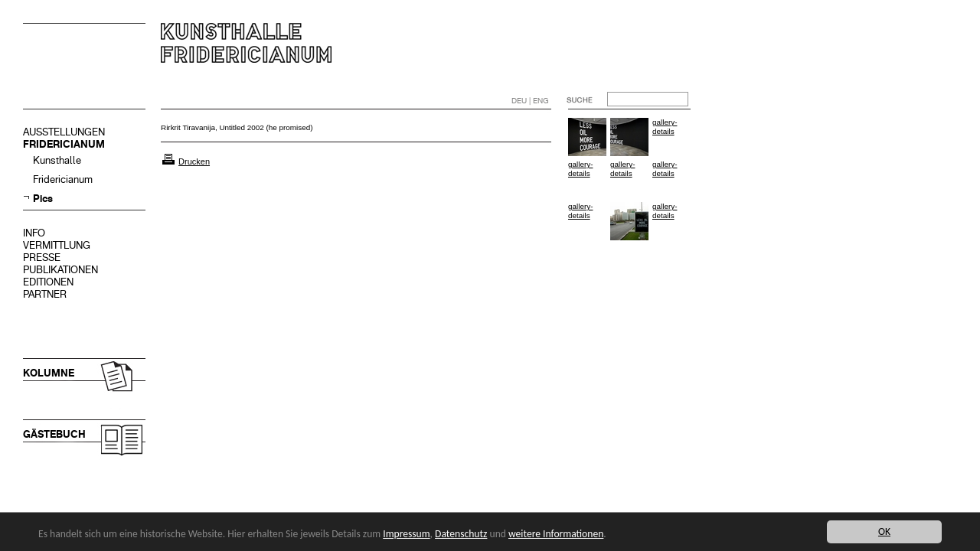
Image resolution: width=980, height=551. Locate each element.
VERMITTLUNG (57, 245)
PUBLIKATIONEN (60, 270)
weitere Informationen (556, 534)
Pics (43, 199)
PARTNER (45, 294)
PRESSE (42, 258)
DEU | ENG (530, 101)
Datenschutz (461, 534)
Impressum (406, 534)
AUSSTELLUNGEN (64, 132)
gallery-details (665, 127)
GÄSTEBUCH (54, 434)
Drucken (194, 161)
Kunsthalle (57, 160)
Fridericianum (63, 179)
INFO (34, 233)
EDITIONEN (48, 282)
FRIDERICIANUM (64, 144)
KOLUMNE (49, 373)
